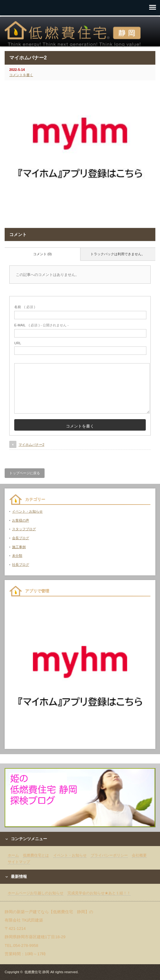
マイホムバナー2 (31, 445)
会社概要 (139, 855)
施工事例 (19, 547)
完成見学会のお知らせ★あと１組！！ (99, 893)
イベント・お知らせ (27, 511)
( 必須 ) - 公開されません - (41, 325)
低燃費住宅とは (36, 855)
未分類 (17, 556)
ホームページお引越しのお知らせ (36, 893)
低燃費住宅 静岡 (37, 972)
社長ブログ (21, 565)
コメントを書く (21, 75)
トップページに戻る (25, 473)
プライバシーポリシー (109, 855)
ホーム (13, 855)
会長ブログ (21, 538)
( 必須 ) (25, 307)
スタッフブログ (24, 529)
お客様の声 (21, 520)
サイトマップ (19, 862)
